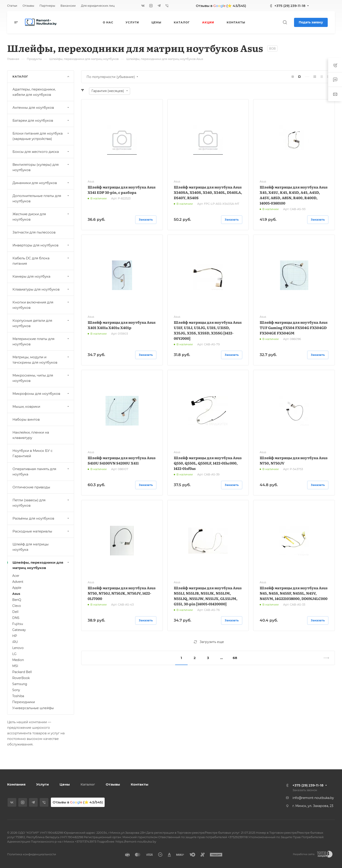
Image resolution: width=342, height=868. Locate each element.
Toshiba (18, 696)
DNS (16, 618)
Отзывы (113, 784)
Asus (16, 594)
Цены (65, 784)
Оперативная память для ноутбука (41, 472)
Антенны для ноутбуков (41, 107)
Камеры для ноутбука (41, 276)
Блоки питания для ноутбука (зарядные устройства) (41, 136)
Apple (17, 588)
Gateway (19, 630)
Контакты (140, 784)
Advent (18, 582)
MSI (15, 666)
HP (15, 636)
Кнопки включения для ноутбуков (41, 305)
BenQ (17, 600)
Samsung (20, 684)
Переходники (24, 702)
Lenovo (18, 648)
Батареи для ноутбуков (41, 120)
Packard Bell (22, 672)
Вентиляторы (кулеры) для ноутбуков (41, 167)
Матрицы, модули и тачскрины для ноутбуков (41, 360)
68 (235, 658)
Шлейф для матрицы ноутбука (31, 547)
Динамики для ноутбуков (41, 183)
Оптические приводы (31, 487)
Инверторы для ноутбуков (41, 245)
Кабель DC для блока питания (41, 261)
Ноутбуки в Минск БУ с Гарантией (32, 453)
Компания (16, 784)
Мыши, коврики (41, 406)
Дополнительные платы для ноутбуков (41, 198)
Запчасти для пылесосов (34, 232)
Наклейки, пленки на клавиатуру (31, 435)
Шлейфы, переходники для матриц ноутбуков (41, 565)
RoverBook (21, 678)
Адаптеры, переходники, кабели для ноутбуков (34, 92)
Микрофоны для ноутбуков (41, 394)
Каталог (88, 784)
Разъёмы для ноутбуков (41, 518)
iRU (15, 642)
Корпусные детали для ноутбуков (41, 323)
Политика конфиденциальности (32, 854)
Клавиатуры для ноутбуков (41, 289)
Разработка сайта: (304, 854)
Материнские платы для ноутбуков (41, 341)
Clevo (17, 606)
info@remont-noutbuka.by (313, 798)
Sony (16, 690)
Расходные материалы (41, 531)
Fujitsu (18, 624)
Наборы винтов (26, 419)
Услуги (42, 784)
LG (14, 654)
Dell (15, 612)
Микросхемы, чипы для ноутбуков (41, 378)
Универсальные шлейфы (33, 708)
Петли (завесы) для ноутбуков (41, 503)
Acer (16, 576)
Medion (18, 660)
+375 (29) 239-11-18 (290, 6)
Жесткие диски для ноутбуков (41, 217)
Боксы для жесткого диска (41, 152)
